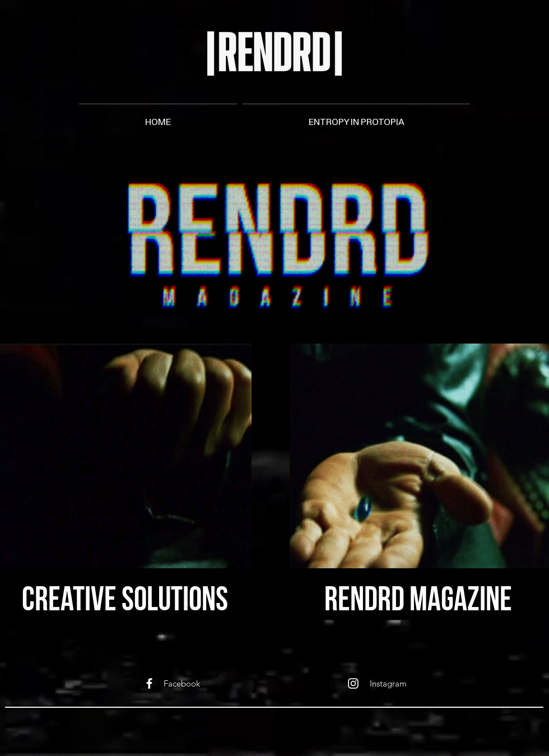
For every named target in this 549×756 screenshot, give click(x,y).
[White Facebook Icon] (149, 683)
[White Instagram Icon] (353, 683)
